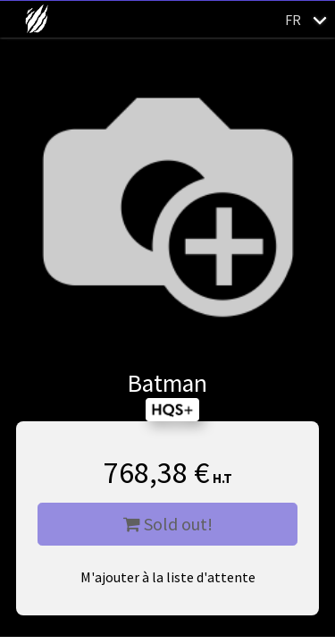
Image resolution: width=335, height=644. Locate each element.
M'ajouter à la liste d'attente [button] (168, 577)
